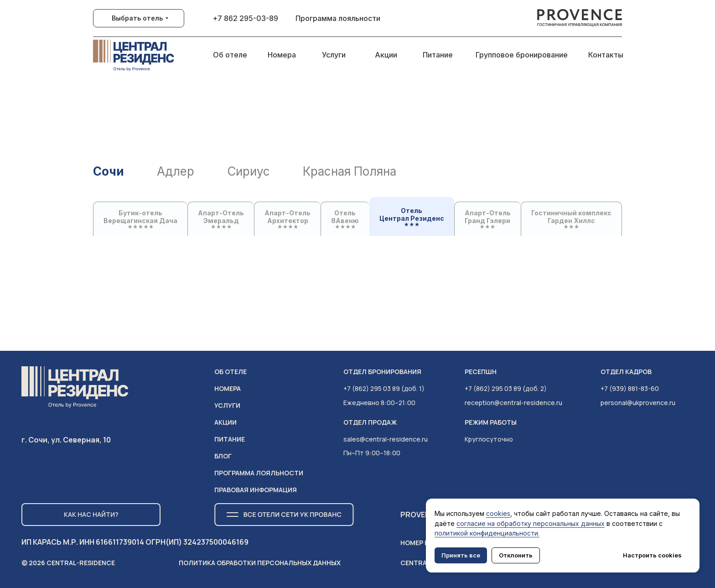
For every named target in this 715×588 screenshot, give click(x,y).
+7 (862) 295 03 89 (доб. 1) (384, 388)
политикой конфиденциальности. (487, 533)
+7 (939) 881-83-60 (630, 388)
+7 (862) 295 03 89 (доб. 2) (506, 388)
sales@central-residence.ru (386, 439)
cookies (498, 513)
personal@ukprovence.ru (638, 403)
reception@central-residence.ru (513, 403)
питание (230, 439)
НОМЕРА (228, 388)
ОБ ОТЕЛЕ (231, 372)
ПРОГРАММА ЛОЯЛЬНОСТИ (259, 473)
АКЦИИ (225, 422)
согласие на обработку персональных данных (531, 523)
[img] (580, 18)
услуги (227, 405)
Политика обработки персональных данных (260, 563)
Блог (223, 456)
